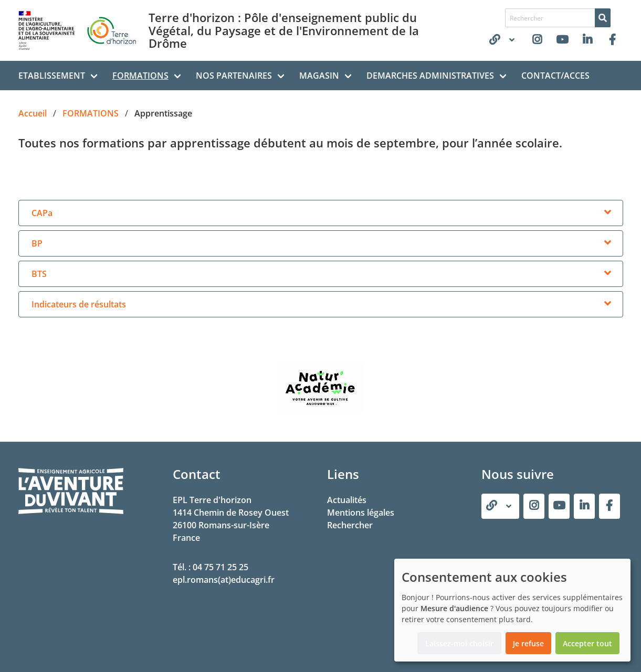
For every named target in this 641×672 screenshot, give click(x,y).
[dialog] (512, 610)
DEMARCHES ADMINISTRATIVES (430, 76)
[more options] (608, 213)
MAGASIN (319, 76)
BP (37, 243)
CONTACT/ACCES (555, 76)
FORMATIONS (140, 76)
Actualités (347, 500)
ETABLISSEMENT (52, 76)
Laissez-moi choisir (459, 643)
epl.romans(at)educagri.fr (224, 580)
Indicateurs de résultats (79, 304)
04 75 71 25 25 (220, 567)
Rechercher (350, 525)
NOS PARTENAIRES (234, 76)
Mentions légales (361, 513)
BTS (39, 274)
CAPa (42, 213)
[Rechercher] (603, 18)
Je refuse (528, 643)
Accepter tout (587, 643)
